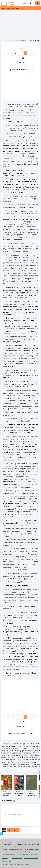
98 (23, 58)
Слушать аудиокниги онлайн (25, 858)
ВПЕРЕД (20, 63)
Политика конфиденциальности (27, 855)
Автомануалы (7, 861)
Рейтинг (5, 858)
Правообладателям (9, 855)
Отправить (13, 830)
